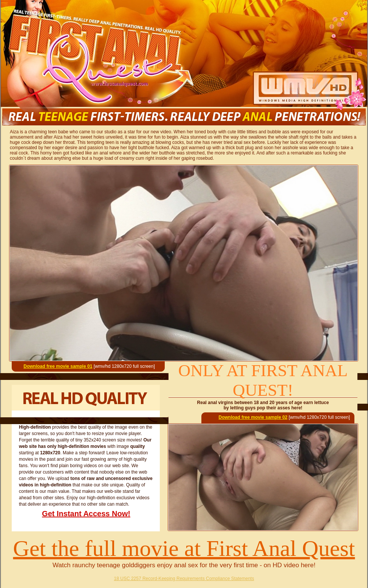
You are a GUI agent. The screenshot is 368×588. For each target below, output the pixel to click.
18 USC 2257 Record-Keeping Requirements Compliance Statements (184, 579)
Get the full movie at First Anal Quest (184, 548)
